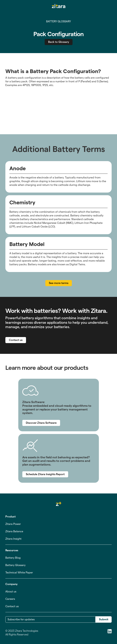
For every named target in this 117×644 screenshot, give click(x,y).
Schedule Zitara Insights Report (45, 474)
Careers (10, 599)
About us (11, 591)
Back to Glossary (59, 42)
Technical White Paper (19, 573)
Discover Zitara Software (41, 423)
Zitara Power (13, 524)
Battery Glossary (15, 565)
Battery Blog (13, 558)
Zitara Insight (13, 539)
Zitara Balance (14, 531)
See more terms (59, 283)
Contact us (16, 340)
